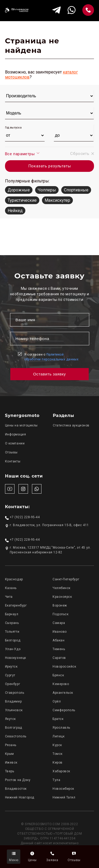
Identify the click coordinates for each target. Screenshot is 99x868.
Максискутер (57, 200)
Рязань (11, 745)
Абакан (58, 640)
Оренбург (13, 684)
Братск (58, 719)
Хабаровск (61, 771)
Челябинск (62, 588)
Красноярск (62, 597)
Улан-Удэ (13, 649)
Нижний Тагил (64, 797)
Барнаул (12, 614)
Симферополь (64, 710)
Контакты (13, 461)
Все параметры (23, 154)
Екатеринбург (16, 605)
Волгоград (14, 728)
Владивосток (16, 789)
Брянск (58, 675)
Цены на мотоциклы (21, 425)
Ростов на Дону (18, 780)
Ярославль (61, 728)
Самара (59, 623)
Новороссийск (64, 667)
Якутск (10, 719)
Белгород (13, 640)
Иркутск (11, 667)
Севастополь (16, 736)
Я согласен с (51, 357)
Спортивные (76, 190)
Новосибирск (63, 789)
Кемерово (61, 684)
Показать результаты (49, 166)
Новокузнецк (16, 658)
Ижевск (11, 763)
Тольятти (12, 632)
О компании (15, 443)
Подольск (60, 614)
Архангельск (63, 693)
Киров (58, 763)
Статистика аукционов (71, 425)
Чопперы (47, 190)
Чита (9, 597)
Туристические (22, 200)
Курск (57, 745)
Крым (10, 754)
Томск (58, 754)
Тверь (10, 771)
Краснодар (14, 579)
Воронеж (60, 605)
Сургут (10, 675)
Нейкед (15, 211)
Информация (15, 434)
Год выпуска (13, 128)
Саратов (59, 658)
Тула (56, 780)
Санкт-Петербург (66, 579)
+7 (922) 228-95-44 (25, 517)
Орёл (57, 701)
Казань (11, 588)
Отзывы (11, 452)
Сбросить (82, 154)
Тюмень (59, 649)
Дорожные (19, 190)
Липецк (58, 736)
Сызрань (12, 623)
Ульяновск (14, 710)
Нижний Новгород (20, 797)
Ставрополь (15, 693)
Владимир (13, 701)
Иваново (60, 632)
